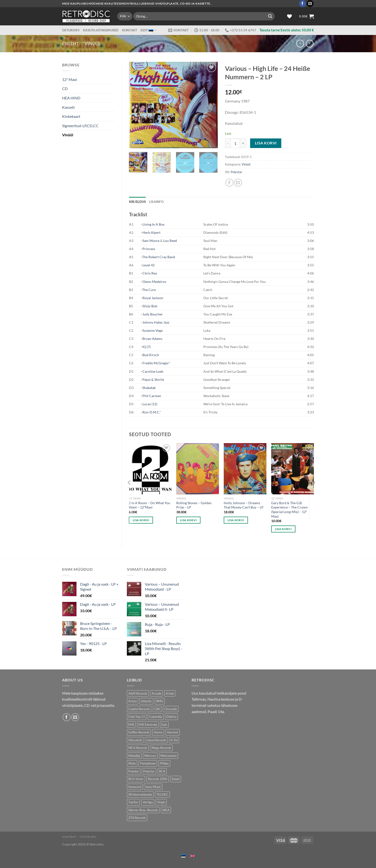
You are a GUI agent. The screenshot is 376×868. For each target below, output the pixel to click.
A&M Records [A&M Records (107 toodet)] (138, 693)
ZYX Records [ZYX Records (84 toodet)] (137, 818)
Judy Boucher (153, 314)
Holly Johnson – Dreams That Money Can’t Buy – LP (244, 505)
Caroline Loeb (153, 371)
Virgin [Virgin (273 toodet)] (161, 802)
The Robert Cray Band (159, 257)
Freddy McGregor (156, 363)
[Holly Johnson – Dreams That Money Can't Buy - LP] (245, 469)
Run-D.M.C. (151, 412)
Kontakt (130, 30)
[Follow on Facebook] (303, 4)
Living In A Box (153, 224)
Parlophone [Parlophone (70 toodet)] (148, 763)
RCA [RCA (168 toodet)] (162, 771)
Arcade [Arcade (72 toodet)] (156, 693)
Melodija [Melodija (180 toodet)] (134, 756)
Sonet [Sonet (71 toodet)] (176, 779)
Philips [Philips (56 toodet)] (164, 763)
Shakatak (149, 388)
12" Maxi (70, 79)
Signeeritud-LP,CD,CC (80, 126)
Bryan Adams (152, 339)
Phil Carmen (152, 396)
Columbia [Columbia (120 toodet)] (156, 717)
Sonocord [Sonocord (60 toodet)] (135, 787)
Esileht (70, 44)
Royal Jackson (153, 298)
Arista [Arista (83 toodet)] (132, 701)
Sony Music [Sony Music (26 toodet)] (153, 787)
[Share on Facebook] (229, 183)
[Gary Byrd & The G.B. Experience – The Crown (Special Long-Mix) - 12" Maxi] (293, 469)
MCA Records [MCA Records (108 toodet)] (138, 748)
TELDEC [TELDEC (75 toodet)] (162, 794)
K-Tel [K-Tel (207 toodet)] (174, 740)
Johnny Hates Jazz (156, 322)
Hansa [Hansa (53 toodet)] (158, 732)
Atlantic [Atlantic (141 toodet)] (146, 701)
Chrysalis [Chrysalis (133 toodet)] (171, 709)
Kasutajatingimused (101, 30)
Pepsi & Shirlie (153, 380)
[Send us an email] (310, 4)
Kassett (68, 107)
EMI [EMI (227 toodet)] (131, 725)
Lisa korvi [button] (141, 520)
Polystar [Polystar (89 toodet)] (149, 771)
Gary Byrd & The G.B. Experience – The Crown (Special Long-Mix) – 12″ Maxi (289, 510)
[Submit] (270, 16)
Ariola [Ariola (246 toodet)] (170, 693)
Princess (149, 249)
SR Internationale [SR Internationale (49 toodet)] (140, 794)
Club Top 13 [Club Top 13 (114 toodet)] (137, 717)
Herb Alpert (151, 232)
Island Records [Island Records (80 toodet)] (156, 740)
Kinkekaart (71, 116)
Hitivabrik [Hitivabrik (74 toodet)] (135, 740)
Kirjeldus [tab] (137, 202)
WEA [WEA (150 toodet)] (166, 810)
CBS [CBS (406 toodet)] (157, 709)
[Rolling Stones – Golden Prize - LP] (198, 469)
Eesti (148, 30)
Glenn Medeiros (154, 282)
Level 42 (149, 265)
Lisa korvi (266, 143)
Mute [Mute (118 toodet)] (132, 763)
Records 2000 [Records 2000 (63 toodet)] (158, 779)
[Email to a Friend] (238, 183)
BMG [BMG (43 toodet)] (160, 701)
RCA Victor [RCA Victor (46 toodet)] (136, 779)
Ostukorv (71, 30)
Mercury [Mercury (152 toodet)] (150, 756)
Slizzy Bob (150, 306)
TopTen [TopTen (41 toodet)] (133, 802)
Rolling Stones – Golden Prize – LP (194, 505)
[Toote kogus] (235, 143)
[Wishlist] (289, 16)
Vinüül (93, 44)
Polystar (236, 172)
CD (65, 89)
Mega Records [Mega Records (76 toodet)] (161, 748)
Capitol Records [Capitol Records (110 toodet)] (139, 709)
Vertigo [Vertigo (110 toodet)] (148, 802)
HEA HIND (71, 98)
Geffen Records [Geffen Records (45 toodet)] (139, 732)
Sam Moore (151, 241)
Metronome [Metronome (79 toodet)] (169, 756)
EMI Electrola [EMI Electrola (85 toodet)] (148, 725)
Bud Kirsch (151, 355)
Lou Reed (170, 241)
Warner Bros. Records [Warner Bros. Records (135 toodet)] (143, 810)
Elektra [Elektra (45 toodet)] (171, 717)
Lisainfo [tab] (156, 202)
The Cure (149, 290)
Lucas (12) (150, 404)
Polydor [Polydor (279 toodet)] (134, 771)
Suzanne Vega (153, 330)
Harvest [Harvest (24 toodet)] (173, 732)
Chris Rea (150, 273)
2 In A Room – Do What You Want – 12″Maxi (150, 505)
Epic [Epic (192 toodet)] (164, 725)
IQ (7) (147, 347)
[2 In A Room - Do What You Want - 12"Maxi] (150, 469)
